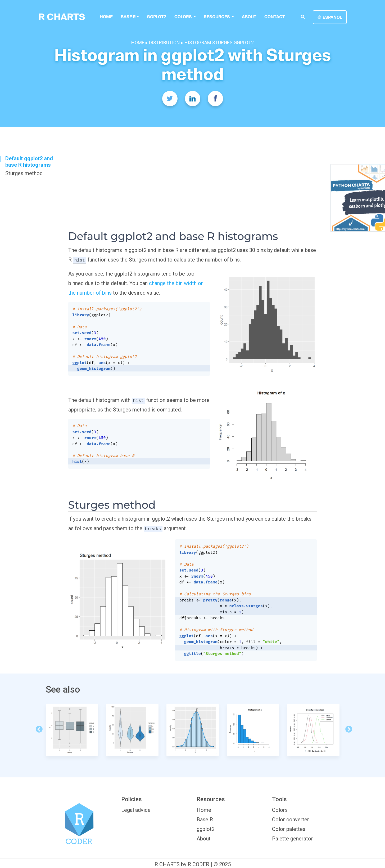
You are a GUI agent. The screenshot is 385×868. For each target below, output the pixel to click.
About (249, 17)
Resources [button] (217, 17)
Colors (280, 810)
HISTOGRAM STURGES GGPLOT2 (219, 43)
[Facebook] (215, 99)
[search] (303, 17)
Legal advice (136, 810)
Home (106, 17)
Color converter (291, 820)
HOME (138, 43)
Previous (38, 728)
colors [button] (183, 17)
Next (347, 728)
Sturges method (24, 173)
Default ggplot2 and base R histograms (29, 162)
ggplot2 (156, 17)
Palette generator (293, 839)
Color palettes (289, 829)
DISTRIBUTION (164, 43)
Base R (128, 17)
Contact (274, 17)
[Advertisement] (193, 190)
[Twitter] (170, 99)
